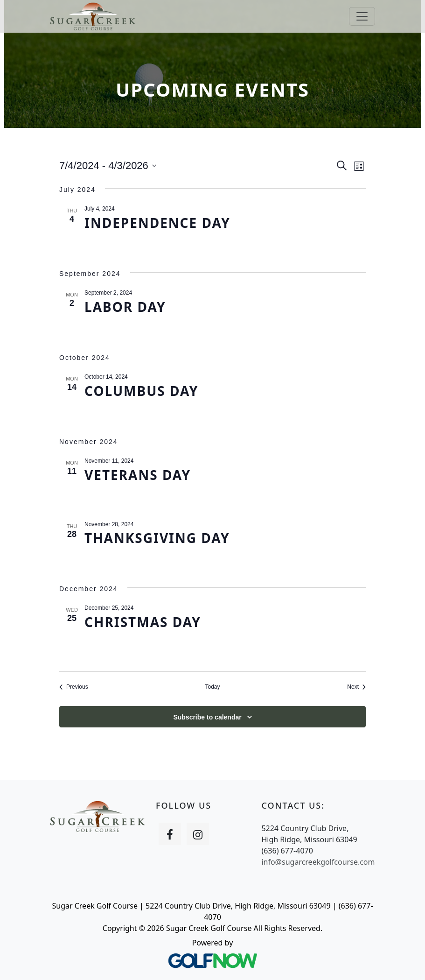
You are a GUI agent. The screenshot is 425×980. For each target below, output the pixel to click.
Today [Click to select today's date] (212, 687)
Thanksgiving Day (157, 538)
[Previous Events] (74, 687)
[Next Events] (356, 687)
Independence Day (157, 223)
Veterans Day (138, 475)
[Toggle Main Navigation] (362, 16)
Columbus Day (141, 391)
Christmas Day (143, 622)
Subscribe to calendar (207, 717)
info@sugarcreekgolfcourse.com (318, 862)
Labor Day (125, 307)
